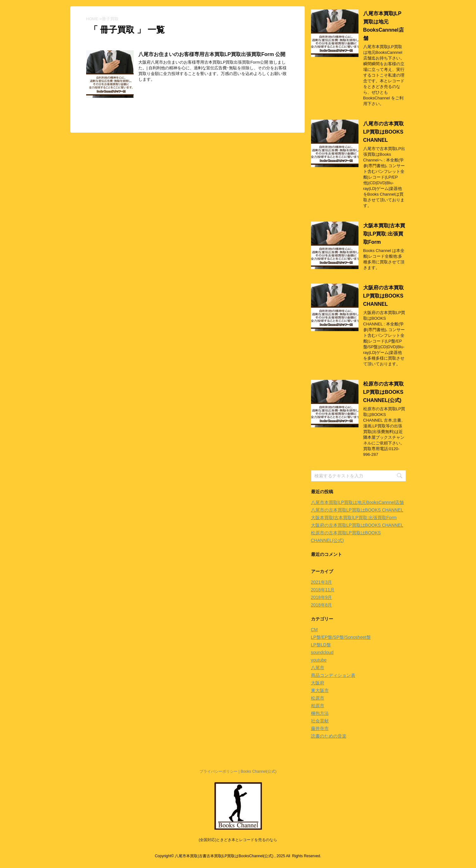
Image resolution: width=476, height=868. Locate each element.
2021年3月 (322, 582)
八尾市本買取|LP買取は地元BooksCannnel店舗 (358, 502)
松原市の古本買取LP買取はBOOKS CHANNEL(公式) (384, 392)
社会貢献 (320, 721)
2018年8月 (322, 605)
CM (314, 630)
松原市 (318, 698)
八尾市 (318, 668)
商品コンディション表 (333, 675)
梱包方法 (320, 713)
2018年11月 (323, 590)
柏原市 (318, 706)
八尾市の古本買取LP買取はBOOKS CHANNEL (384, 132)
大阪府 (318, 683)
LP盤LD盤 (321, 645)
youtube (319, 660)
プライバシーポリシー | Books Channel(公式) (238, 771)
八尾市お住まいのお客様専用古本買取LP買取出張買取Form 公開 (212, 54)
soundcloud (322, 652)
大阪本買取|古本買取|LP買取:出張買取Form (384, 234)
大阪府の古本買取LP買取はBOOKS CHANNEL (384, 296)
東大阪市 (320, 690)
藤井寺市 (320, 728)
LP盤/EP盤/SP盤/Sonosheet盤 (341, 637)
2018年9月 (322, 597)
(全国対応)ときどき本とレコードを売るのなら (238, 840)
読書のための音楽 (329, 736)
